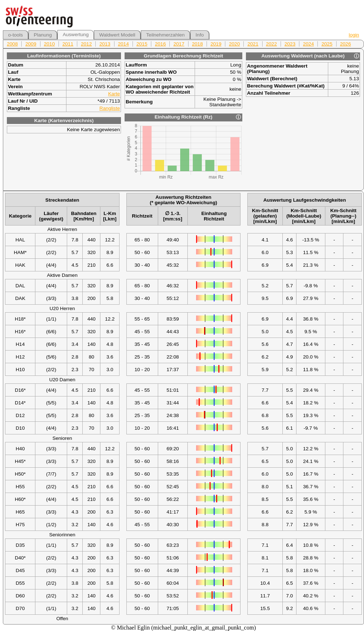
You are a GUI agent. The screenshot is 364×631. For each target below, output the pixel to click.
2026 (346, 44)
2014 (123, 44)
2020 (234, 44)
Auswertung (76, 35)
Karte (114, 94)
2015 (142, 44)
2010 (49, 44)
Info (200, 35)
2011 (68, 44)
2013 (105, 44)
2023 (290, 44)
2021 (253, 44)
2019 (216, 44)
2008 (12, 44)
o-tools (16, 35)
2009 (31, 44)
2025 (327, 44)
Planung (43, 35)
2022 (272, 44)
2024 (308, 44)
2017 (179, 44)
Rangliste (110, 108)
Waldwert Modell (117, 35)
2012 (86, 44)
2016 (160, 44)
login (354, 35)
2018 (198, 44)
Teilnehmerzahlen (166, 35)
